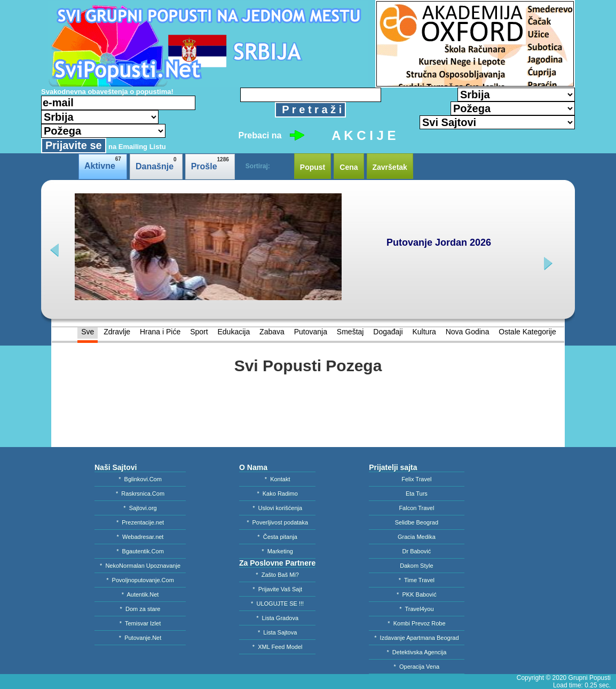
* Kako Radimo (277, 494)
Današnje (156, 164)
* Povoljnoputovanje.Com (140, 580)
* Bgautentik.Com (140, 551)
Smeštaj (350, 332)
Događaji (388, 332)
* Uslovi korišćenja (277, 508)
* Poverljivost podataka (277, 522)
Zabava (272, 332)
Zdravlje (117, 332)
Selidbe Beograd (417, 522)
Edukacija (234, 332)
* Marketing (277, 551)
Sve (88, 332)
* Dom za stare (140, 609)
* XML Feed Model (278, 647)
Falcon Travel (416, 508)
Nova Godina (468, 332)
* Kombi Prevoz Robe (416, 623)
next (547, 264)
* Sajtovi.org (140, 508)
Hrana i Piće (160, 332)
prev (56, 250)
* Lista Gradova (277, 618)
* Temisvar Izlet (140, 623)
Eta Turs (417, 494)
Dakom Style (416, 566)
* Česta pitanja (277, 537)
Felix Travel (416, 479)
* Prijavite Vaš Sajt (277, 589)
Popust (313, 167)
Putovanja (311, 332)
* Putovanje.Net (140, 638)
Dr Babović (417, 551)
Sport (199, 332)
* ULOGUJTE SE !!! (277, 604)
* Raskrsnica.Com (140, 494)
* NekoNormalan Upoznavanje (140, 566)
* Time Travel (417, 580)
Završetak (390, 167)
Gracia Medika (417, 537)
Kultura (424, 332)
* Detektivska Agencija (416, 652)
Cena (349, 167)
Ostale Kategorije (527, 332)
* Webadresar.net (140, 537)
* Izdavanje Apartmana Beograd (416, 638)
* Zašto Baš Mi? (277, 575)
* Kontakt (278, 479)
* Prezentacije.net (140, 522)
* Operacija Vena (417, 667)
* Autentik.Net (140, 594)
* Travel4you (416, 609)
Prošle (210, 164)
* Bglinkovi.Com (140, 479)
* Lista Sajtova (277, 632)
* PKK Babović (417, 594)
